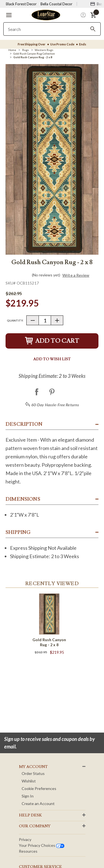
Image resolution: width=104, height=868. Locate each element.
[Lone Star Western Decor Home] (46, 15)
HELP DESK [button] (30, 815)
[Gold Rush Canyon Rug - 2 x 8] (33, 57)
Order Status (33, 773)
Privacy (25, 839)
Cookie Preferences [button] (39, 788)
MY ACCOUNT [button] (33, 767)
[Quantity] (45, 320)
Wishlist (29, 781)
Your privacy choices (42, 845)
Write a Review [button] (76, 275)
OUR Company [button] (35, 826)
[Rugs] (26, 50)
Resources (28, 851)
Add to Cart (52, 341)
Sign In (28, 796)
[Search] (93, 29)
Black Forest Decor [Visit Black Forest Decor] (21, 4)
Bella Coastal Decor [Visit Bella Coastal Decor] (56, 4)
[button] (9, 15)
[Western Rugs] (44, 50)
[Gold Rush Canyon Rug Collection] (34, 54)
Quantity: (15, 320)
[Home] (12, 50)
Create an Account (38, 803)
